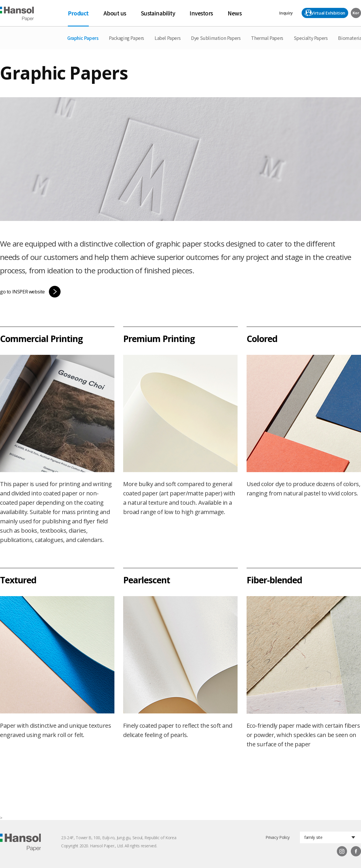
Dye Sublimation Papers (216, 38)
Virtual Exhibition (328, 13)
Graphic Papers (83, 38)
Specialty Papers (311, 38)
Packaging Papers (126, 38)
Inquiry (286, 13)
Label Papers (168, 38)
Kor (356, 13)
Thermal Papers (267, 38)
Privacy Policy (278, 837)
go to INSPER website (22, 292)
